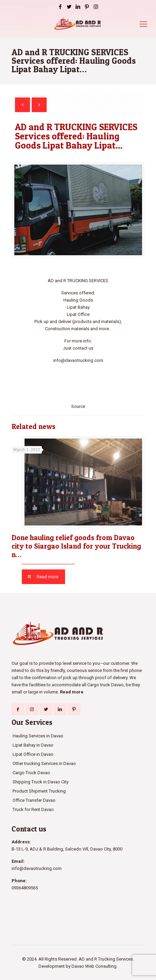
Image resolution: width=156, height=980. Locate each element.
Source (78, 406)
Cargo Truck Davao (31, 773)
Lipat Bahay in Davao (33, 745)
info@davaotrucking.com (78, 360)
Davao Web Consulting (94, 966)
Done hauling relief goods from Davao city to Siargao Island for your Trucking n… (76, 546)
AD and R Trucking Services (106, 959)
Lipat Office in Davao (33, 754)
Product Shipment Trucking (39, 791)
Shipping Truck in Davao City (41, 782)
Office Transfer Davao (34, 800)
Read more (72, 692)
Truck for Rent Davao (33, 809)
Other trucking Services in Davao (44, 763)
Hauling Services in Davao (38, 736)
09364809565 (25, 888)
